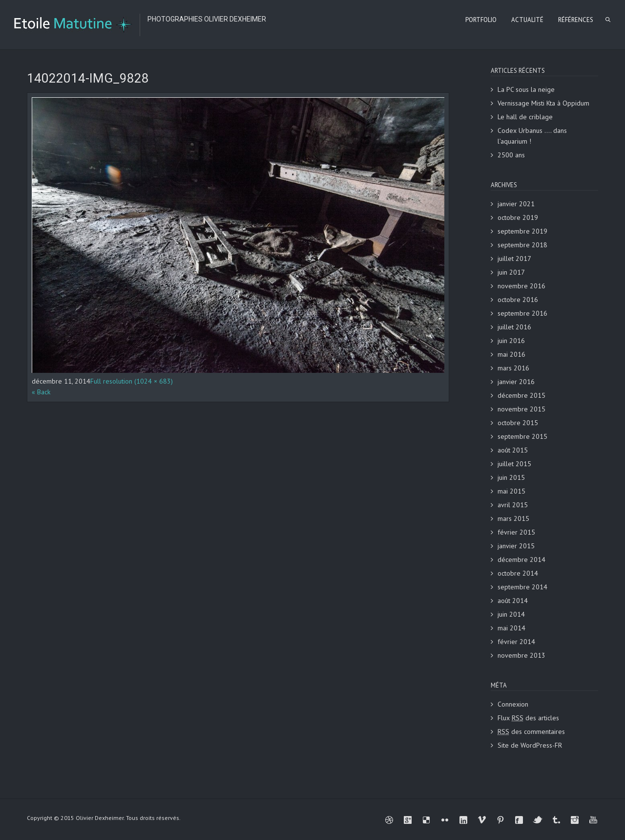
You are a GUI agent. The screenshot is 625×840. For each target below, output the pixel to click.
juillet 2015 (514, 464)
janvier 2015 (516, 546)
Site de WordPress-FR (530, 745)
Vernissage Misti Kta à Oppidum (543, 103)
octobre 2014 (518, 573)
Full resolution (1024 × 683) (132, 381)
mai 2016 (511, 354)
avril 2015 (513, 505)
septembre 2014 (522, 587)
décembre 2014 (521, 560)
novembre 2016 (521, 286)
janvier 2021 (516, 204)
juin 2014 (511, 614)
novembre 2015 (521, 409)
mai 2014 (511, 628)
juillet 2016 (514, 327)
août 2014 (513, 601)
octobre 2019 (518, 217)
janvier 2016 (516, 382)
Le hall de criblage (525, 117)
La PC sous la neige (526, 89)
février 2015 (516, 532)
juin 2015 (511, 477)
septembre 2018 (522, 245)
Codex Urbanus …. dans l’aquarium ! (532, 136)
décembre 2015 (521, 395)
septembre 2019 (522, 231)
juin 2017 (511, 272)
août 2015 (513, 450)
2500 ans (511, 155)
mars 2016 (513, 368)
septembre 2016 (522, 313)
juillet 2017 (514, 258)
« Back (41, 392)
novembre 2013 (521, 655)
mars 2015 (513, 518)
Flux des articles (528, 718)
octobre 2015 (518, 423)
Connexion (513, 704)
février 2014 (516, 642)
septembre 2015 (522, 436)
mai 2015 (511, 491)
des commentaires (531, 732)
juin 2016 (511, 341)
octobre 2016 (518, 300)
